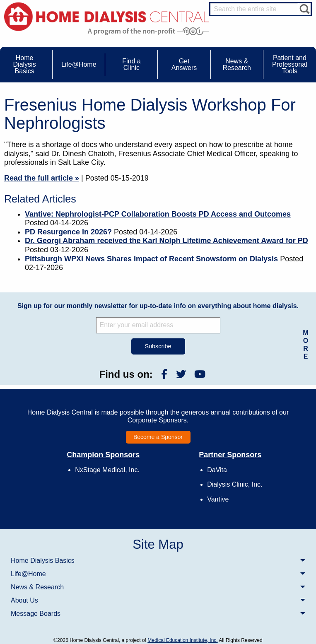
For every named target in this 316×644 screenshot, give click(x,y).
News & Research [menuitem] (236, 64)
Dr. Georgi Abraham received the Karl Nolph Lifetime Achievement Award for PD (166, 241)
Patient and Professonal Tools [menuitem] (290, 64)
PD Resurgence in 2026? (68, 232)
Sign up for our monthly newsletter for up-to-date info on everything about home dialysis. (158, 306)
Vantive (218, 499)
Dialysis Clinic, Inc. (235, 484)
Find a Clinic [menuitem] (131, 64)
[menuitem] (158, 560)
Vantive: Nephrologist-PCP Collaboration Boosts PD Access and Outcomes (158, 214)
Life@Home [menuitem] (79, 64)
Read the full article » (42, 178)
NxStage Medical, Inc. (107, 470)
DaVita (217, 470)
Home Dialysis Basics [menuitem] (25, 64)
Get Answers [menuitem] (184, 64)
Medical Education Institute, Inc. (182, 640)
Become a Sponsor (158, 437)
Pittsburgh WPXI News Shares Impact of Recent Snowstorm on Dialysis (151, 259)
